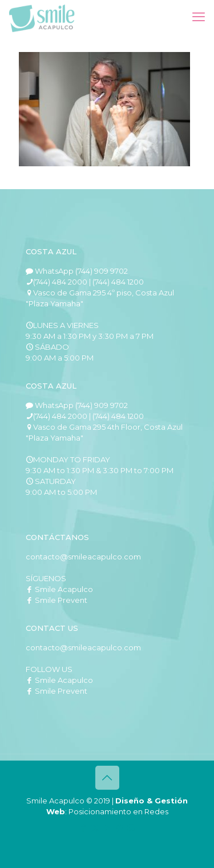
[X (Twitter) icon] (95, 828)
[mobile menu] (199, 17)
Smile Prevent (56, 600)
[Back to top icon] (107, 778)
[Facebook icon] (83, 828)
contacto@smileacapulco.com (83, 557)
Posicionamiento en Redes (118, 811)
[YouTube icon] (107, 828)
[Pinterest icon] (119, 828)
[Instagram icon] (131, 828)
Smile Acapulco (59, 589)
